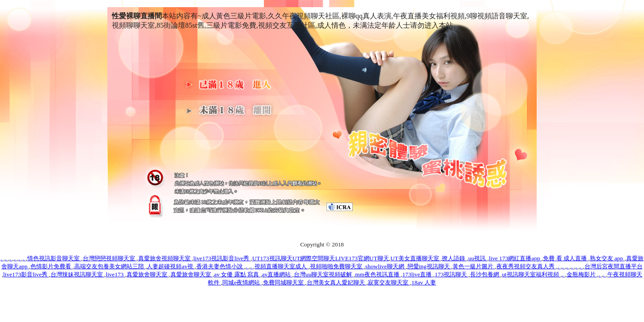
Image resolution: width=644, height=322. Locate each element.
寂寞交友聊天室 (389, 282)
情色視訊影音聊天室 (54, 258)
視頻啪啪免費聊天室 (337, 266)
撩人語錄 (454, 258)
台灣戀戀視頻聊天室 (110, 258)
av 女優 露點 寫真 (237, 274)
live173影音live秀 (26, 274)
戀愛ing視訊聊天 (429, 266)
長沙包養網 (485, 274)
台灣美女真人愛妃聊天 (337, 282)
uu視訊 (478, 258)
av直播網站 (277, 274)
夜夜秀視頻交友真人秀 (526, 266)
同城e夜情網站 (242, 282)
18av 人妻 (424, 282)
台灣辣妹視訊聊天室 (77, 274)
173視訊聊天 (451, 274)
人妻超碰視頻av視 (171, 266)
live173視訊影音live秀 (222, 258)
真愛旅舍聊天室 (148, 274)
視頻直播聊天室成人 (281, 266)
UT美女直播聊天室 (415, 258)
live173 (115, 274)
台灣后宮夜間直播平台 (614, 266)
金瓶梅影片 (582, 274)
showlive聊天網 (386, 266)
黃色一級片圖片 (474, 266)
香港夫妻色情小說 (220, 266)
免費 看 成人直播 (566, 258)
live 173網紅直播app (515, 258)
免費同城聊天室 (284, 282)
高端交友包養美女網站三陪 (110, 266)
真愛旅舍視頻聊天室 (165, 258)
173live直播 (417, 274)
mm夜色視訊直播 (378, 274)
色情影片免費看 (51, 266)
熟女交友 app (607, 258)
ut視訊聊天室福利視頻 (531, 274)
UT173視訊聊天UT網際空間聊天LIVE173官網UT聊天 (321, 258)
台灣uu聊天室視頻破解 (324, 274)
